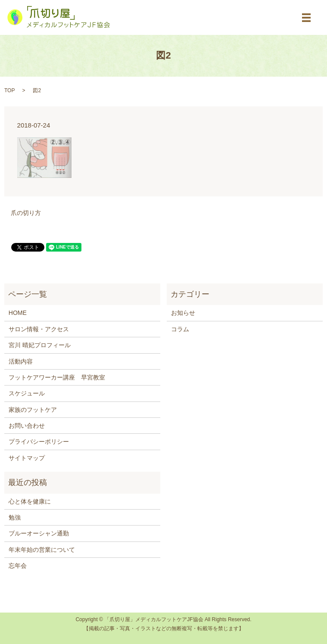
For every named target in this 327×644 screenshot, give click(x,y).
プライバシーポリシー (39, 442)
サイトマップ (27, 458)
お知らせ (183, 313)
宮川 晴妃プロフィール (40, 345)
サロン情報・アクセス (39, 329)
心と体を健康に (30, 501)
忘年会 (18, 566)
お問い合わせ (27, 426)
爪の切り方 (26, 213)
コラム (180, 329)
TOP (9, 90)
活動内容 (21, 361)
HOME (18, 313)
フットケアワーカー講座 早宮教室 (57, 377)
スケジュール (27, 393)
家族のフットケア (33, 410)
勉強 (15, 517)
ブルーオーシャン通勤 (39, 533)
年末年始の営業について (42, 550)
